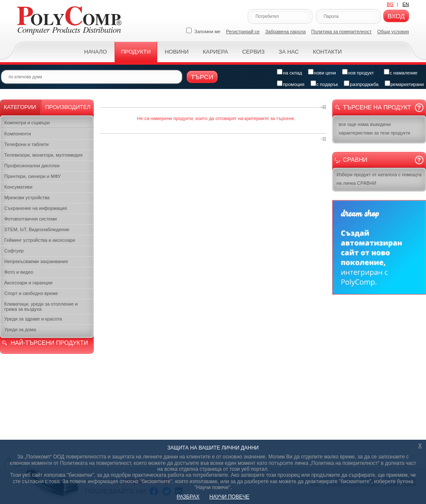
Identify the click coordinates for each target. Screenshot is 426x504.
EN (406, 4)
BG (390, 4)
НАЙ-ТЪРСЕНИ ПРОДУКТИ (49, 343)
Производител (68, 107)
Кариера (215, 52)
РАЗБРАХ (188, 497)
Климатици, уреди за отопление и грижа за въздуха (41, 306)
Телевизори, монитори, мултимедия (43, 155)
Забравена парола (286, 31)
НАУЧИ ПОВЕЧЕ (230, 497)
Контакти (327, 52)
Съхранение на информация (36, 208)
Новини (177, 52)
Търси (202, 77)
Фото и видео (19, 272)
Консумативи (18, 187)
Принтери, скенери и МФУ (33, 176)
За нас (289, 52)
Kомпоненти (18, 134)
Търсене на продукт (377, 107)
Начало (96, 52)
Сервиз (253, 52)
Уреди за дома (20, 329)
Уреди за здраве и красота (33, 319)
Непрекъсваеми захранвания (36, 261)
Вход (396, 16)
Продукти (136, 52)
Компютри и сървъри (27, 123)
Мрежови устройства (27, 198)
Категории (20, 107)
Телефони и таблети (26, 144)
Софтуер (14, 251)
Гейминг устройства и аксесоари (40, 240)
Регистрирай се (243, 31)
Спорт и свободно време (31, 293)
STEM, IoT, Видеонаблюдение (37, 229)
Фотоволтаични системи (30, 219)
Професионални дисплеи (32, 166)
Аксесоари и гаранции (28, 283)
